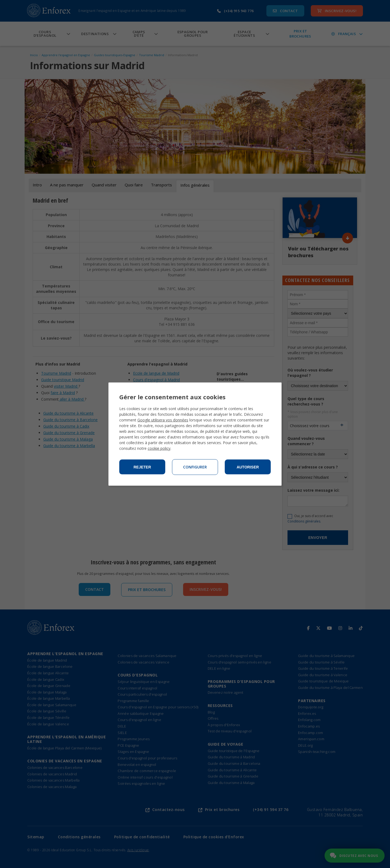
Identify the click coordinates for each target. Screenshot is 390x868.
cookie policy (159, 448)
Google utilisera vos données (163, 420)
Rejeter (142, 467)
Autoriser (248, 467)
